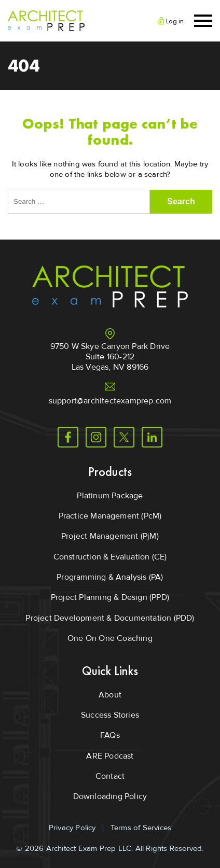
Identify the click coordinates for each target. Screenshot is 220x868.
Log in (175, 21)
